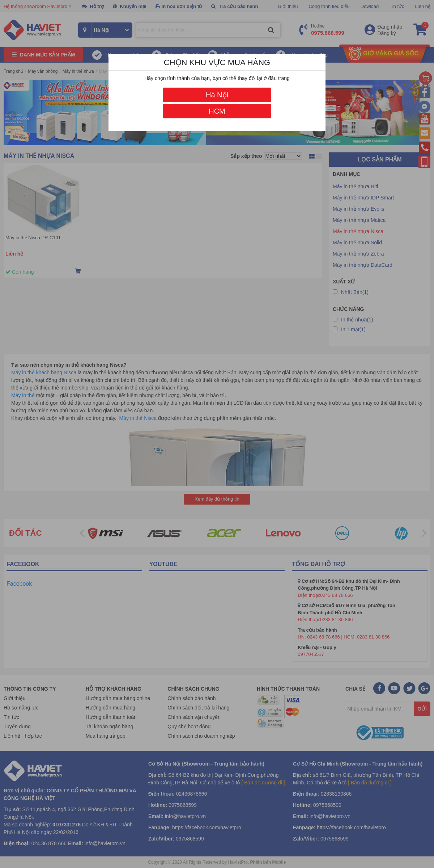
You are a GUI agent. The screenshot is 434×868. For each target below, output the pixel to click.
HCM (217, 111)
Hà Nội (217, 95)
